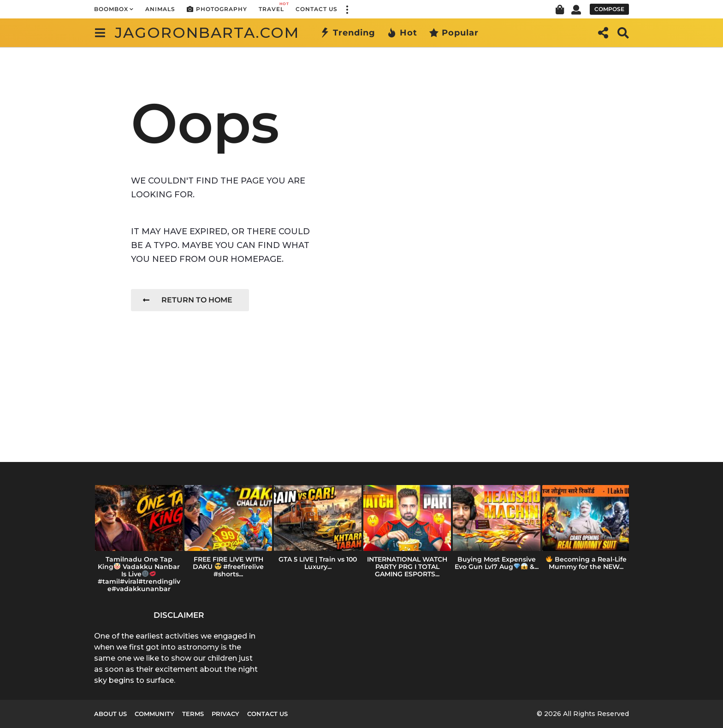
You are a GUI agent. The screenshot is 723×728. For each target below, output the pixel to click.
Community (154, 714)
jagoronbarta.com (207, 33)
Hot (402, 33)
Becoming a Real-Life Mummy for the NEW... (586, 563)
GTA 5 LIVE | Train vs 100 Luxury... (318, 563)
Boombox (111, 9)
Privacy (225, 714)
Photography (217, 9)
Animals (160, 9)
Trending (348, 33)
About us (110, 714)
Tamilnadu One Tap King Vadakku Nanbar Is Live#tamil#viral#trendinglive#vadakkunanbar (139, 574)
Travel (271, 7)
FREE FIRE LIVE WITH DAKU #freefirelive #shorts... (228, 567)
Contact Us (317, 9)
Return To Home (188, 300)
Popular (454, 33)
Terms (193, 714)
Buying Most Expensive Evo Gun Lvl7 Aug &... (497, 563)
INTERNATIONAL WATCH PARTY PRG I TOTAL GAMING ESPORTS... (407, 567)
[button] (347, 9)
